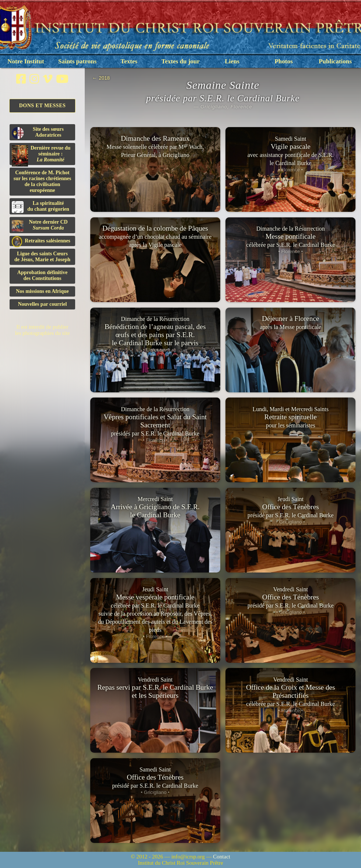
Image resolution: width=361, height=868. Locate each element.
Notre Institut (26, 61)
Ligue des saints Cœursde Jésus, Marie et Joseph (42, 257)
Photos (283, 61)
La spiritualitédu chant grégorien (41, 207)
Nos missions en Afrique (42, 291)
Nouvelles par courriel (43, 304)
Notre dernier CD (40, 225)
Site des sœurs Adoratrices (38, 133)
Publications (335, 61)
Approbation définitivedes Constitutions (42, 275)
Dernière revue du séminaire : (41, 155)
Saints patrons (77, 61)
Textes (129, 61)
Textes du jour (180, 61)
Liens (232, 61)
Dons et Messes (43, 106)
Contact (222, 857)
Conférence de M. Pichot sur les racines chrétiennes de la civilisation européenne (42, 181)
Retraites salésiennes (41, 241)
